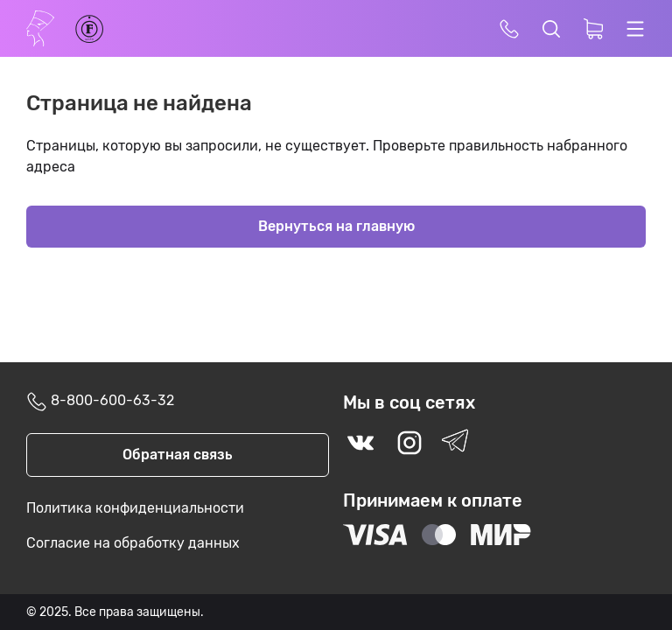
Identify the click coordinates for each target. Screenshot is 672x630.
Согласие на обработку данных (133, 543)
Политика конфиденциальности (135, 508)
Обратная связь (178, 455)
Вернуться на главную (336, 226)
